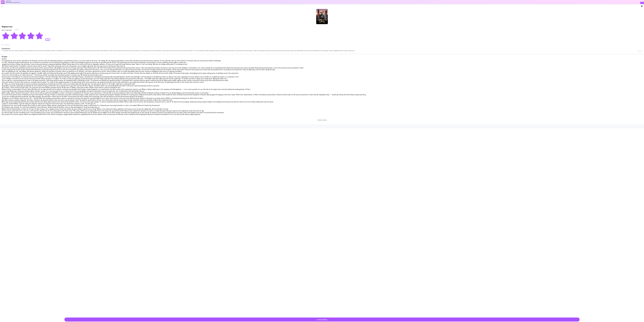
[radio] (6, 36)
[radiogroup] (23, 36)
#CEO (3, 45)
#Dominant (7, 45)
